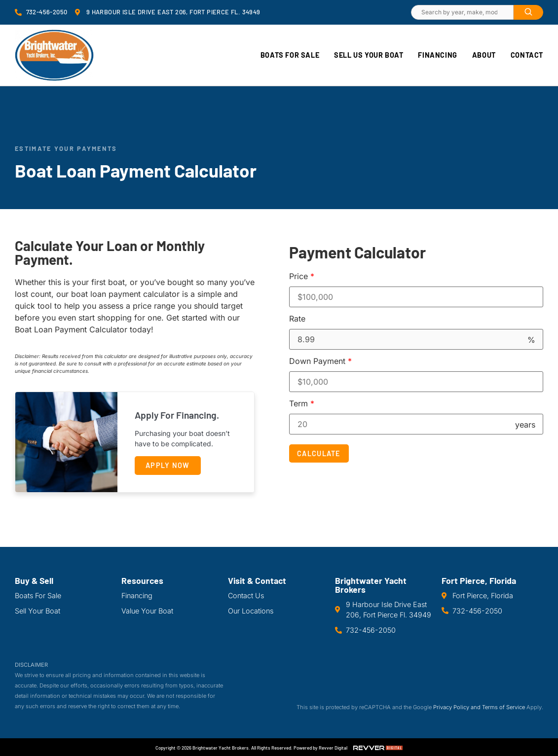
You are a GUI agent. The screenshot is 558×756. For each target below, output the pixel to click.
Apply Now (168, 465)
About (484, 55)
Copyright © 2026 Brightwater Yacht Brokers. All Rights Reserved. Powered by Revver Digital (251, 748)
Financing (437, 55)
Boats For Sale (290, 55)
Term (302, 403)
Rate (297, 319)
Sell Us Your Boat (369, 55)
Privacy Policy (451, 707)
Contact (527, 55)
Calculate (319, 453)
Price (302, 276)
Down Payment (320, 361)
